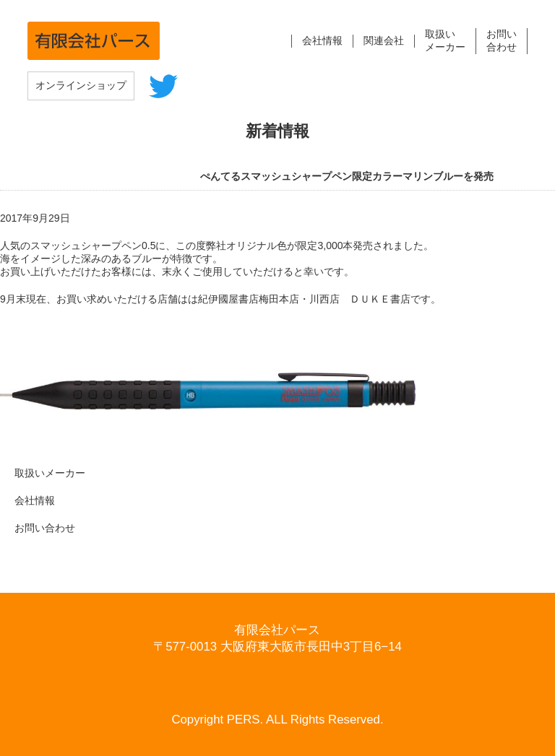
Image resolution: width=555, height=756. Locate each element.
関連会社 (384, 40)
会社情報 (322, 40)
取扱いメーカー (50, 473)
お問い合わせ (45, 528)
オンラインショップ (81, 85)
